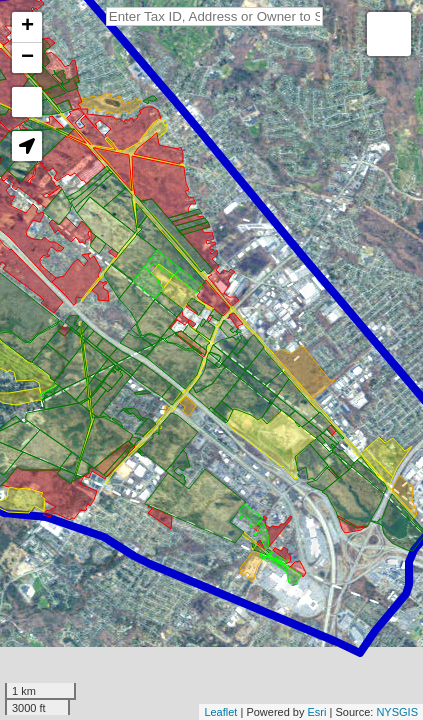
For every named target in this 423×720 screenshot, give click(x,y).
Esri (317, 712)
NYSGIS (397, 712)
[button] (27, 146)
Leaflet (220, 712)
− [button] (27, 58)
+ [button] (27, 27)
